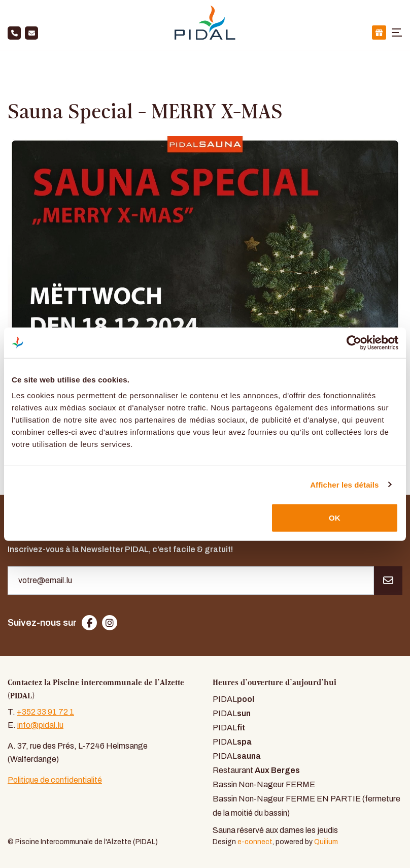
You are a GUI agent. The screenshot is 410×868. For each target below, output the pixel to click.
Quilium (326, 842)
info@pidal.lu (40, 725)
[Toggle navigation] (397, 33)
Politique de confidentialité (55, 780)
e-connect (255, 842)
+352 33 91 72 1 (45, 712)
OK (335, 518)
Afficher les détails (344, 484)
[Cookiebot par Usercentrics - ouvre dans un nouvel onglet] (354, 342)
